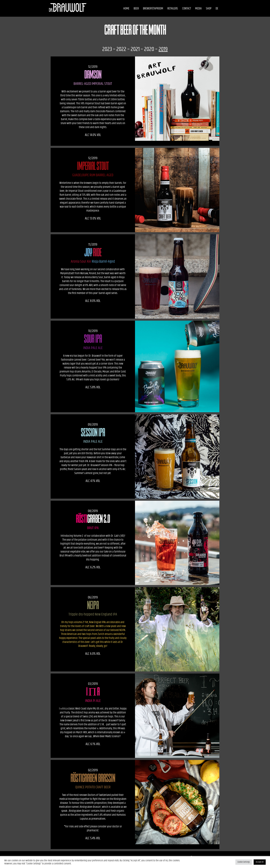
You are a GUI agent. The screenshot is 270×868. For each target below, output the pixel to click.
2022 (121, 49)
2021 (135, 49)
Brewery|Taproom (148, 9)
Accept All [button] (260, 862)
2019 (163, 49)
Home (121, 9)
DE (212, 9)
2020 (149, 49)
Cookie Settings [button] (244, 862)
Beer (131, 9)
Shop (203, 9)
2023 (107, 49)
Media (193, 9)
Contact (181, 9)
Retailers (167, 9)
